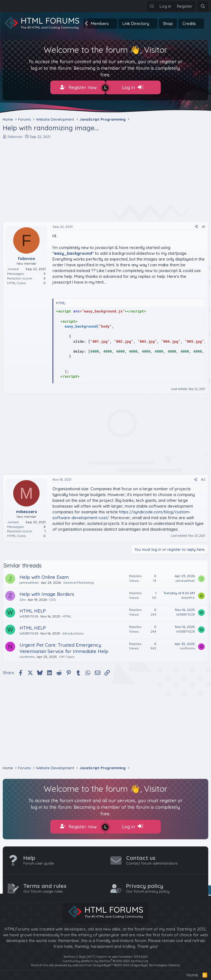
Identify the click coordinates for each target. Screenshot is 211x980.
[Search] (203, 6)
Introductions (73, 631)
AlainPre (188, 596)
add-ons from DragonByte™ (93, 962)
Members (100, 23)
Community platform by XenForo (106, 957)
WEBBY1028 (29, 615)
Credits (189, 23)
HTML (67, 615)
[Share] (196, 225)
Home (192, 972)
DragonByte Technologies (149, 962)
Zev (23, 598)
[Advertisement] (105, 179)
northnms (27, 655)
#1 (204, 225)
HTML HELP (33, 609)
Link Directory (136, 23)
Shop (168, 23)
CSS (52, 598)
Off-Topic (67, 655)
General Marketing (78, 581)
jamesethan (29, 581)
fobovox (15, 135)
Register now (78, 87)
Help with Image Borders (47, 592)
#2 (203, 478)
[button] (113, 23)
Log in (133, 87)
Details (174, 962)
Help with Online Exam (44, 575)
